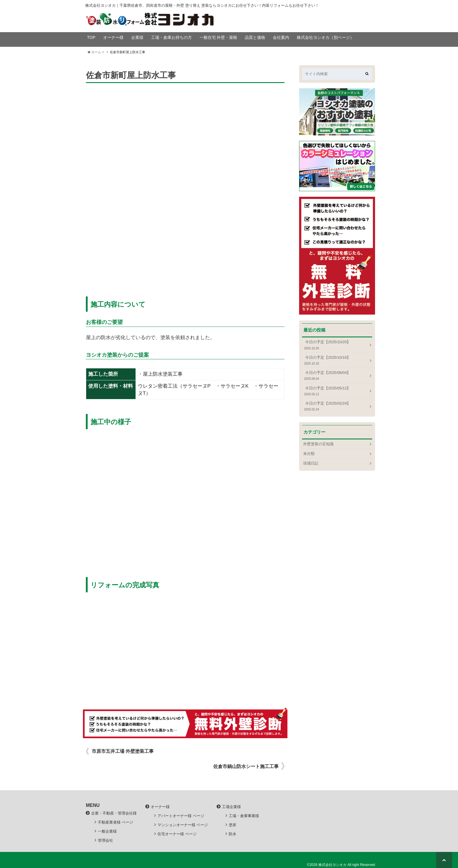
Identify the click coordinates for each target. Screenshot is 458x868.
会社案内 (281, 37)
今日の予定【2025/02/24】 (335, 406)
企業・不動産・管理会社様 (114, 813)
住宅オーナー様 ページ (177, 834)
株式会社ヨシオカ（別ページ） (325, 37)
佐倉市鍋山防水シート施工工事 (246, 766)
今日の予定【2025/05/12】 (335, 391)
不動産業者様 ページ (116, 822)
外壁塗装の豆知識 (318, 444)
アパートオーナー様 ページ (181, 816)
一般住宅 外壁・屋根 (218, 37)
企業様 (137, 37)
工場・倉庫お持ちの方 (171, 37)
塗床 (233, 825)
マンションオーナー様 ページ (183, 825)
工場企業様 (231, 807)
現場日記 (311, 463)
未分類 (309, 454)
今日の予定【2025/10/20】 (335, 345)
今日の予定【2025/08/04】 (335, 376)
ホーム (94, 52)
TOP (91, 37)
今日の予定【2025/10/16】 (335, 360)
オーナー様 (113, 37)
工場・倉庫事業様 (244, 816)
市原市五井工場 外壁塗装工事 (123, 751)
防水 (233, 834)
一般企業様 (107, 831)
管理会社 (105, 840)
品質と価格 (255, 37)
